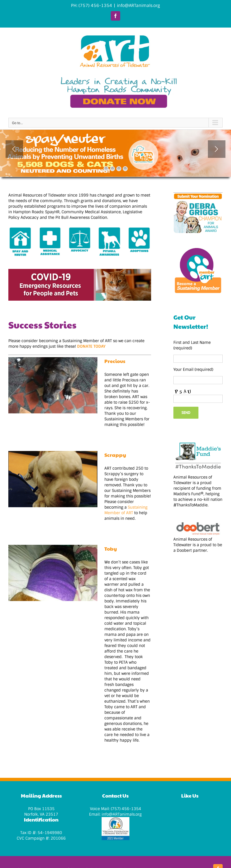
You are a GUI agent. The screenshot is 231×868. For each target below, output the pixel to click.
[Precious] (53, 385)
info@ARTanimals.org (138, 6)
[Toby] (53, 573)
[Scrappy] (53, 479)
